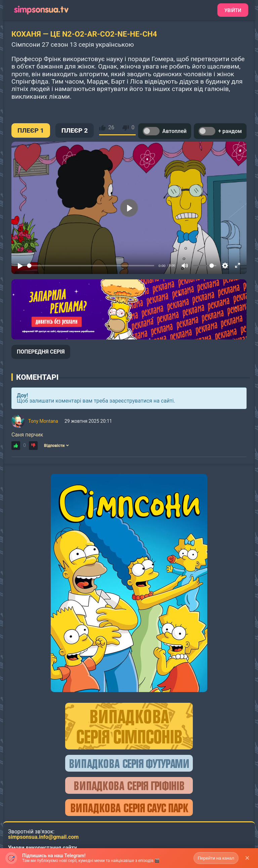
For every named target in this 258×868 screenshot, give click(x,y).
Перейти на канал (216, 858)
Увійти (233, 10)
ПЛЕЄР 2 (75, 130)
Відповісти (56, 446)
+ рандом (220, 131)
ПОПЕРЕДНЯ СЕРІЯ (41, 352)
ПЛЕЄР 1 (31, 130)
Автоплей (165, 131)
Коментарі (37, 377)
